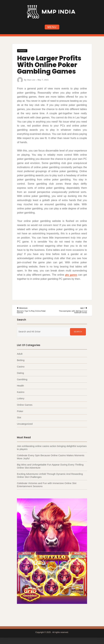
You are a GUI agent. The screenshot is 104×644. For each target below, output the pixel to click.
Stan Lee (32, 80)
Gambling (22, 380)
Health (20, 387)
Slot (19, 419)
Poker (23, 51)
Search (78, 332)
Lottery (21, 400)
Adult (20, 355)
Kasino (21, 393)
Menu (52, 27)
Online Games (25, 406)
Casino (21, 367)
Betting (21, 361)
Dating (20, 374)
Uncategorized (25, 425)
